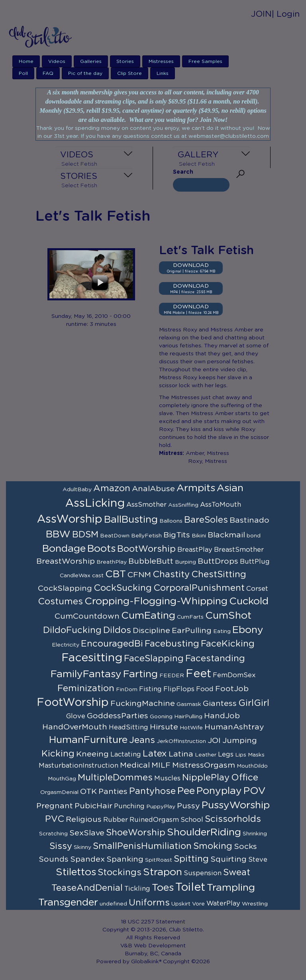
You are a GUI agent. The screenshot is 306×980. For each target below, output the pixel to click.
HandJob (222, 716)
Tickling (137, 889)
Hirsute (164, 727)
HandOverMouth (75, 727)
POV (255, 791)
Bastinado (249, 520)
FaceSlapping (154, 659)
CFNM (139, 575)
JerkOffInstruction (181, 741)
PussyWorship (236, 805)
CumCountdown (87, 616)
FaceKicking (228, 644)
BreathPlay (112, 562)
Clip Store (129, 73)
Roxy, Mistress (208, 461)
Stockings (120, 872)
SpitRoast (159, 860)
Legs (226, 755)
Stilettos (76, 872)
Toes (163, 888)
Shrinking (255, 834)
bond (254, 536)
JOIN (261, 14)
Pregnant (55, 806)
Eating (222, 631)
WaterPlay (223, 904)
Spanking (125, 859)
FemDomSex (234, 675)
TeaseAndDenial (87, 888)
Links (163, 73)
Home (26, 61)
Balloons (171, 521)
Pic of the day (85, 73)
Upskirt (181, 904)
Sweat (237, 872)
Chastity (171, 574)
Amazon (112, 488)
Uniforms (149, 903)
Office (245, 778)
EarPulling (192, 631)
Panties (113, 792)
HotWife (191, 728)
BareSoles (206, 520)
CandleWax (75, 576)
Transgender (68, 903)
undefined (113, 904)
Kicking (58, 754)
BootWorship (146, 549)
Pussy (188, 806)
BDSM (85, 535)
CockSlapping (65, 588)
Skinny (82, 847)
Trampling (231, 888)
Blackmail (226, 535)
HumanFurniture (88, 740)
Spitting (191, 859)
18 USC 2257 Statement (153, 922)
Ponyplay (219, 791)
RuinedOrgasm (154, 820)
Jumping (240, 741)
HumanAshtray (234, 727)
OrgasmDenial (59, 792)
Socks (245, 847)
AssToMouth (221, 505)
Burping (185, 562)
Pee (186, 791)
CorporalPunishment (199, 588)
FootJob (232, 689)
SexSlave (87, 833)
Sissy (61, 846)
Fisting (150, 689)
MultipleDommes (115, 778)
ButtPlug (255, 562)
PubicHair (93, 806)
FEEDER (172, 676)
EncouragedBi (112, 644)
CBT (116, 574)
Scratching (53, 834)
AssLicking (95, 504)
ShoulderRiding (204, 832)
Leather (206, 755)
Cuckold (249, 601)
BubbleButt (151, 561)
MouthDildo (252, 766)
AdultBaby (77, 490)
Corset (257, 589)
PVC (55, 819)
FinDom (127, 690)
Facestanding (215, 659)
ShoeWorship (136, 833)
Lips (241, 755)
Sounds (54, 859)
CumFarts (190, 617)
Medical (135, 765)
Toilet (190, 888)
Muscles (167, 778)
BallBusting (131, 520)
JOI (214, 741)
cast (98, 576)
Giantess (220, 704)
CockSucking (123, 588)
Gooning (161, 717)
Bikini (199, 536)
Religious (84, 819)
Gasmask (189, 704)
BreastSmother (239, 550)
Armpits (196, 488)
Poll (23, 73)
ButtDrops (218, 561)
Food (205, 689)
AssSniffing (183, 505)
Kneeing (92, 754)
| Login (286, 14)
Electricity (66, 645)
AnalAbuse (153, 489)
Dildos (117, 630)
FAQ (48, 73)
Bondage (64, 549)
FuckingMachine (143, 704)
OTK (88, 792)
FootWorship (73, 703)
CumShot (228, 616)
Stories (125, 61)
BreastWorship (66, 561)
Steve (258, 860)
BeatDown (115, 536)
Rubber (116, 820)
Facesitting (92, 658)
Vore (198, 904)
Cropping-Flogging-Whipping (156, 601)
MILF (161, 765)
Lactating (126, 755)
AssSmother (146, 505)
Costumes (60, 602)
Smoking (213, 846)
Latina (181, 754)
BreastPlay (195, 550)
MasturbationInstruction (78, 766)
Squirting (229, 859)
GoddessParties (118, 716)
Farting (140, 674)
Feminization (86, 688)
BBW (58, 534)
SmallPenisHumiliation (142, 846)
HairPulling (188, 717)
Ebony (248, 630)
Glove (76, 716)
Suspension (203, 873)
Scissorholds (233, 819)
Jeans (142, 740)
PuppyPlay (161, 807)
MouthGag (62, 779)
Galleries (91, 61)
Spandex (87, 859)
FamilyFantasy (86, 674)
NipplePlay (206, 778)
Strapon (163, 872)
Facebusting (172, 644)
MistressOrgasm (204, 765)
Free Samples (205, 61)
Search (183, 172)
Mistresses (161, 61)
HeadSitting (128, 727)
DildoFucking (72, 630)
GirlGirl (254, 703)
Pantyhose (152, 791)
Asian (230, 488)
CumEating (148, 616)
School (192, 820)
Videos (57, 61)
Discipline (151, 631)
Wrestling (255, 904)
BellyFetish (146, 536)
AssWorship (70, 519)
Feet (198, 674)
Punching (129, 806)
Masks (256, 755)
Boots (101, 549)
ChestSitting (219, 574)
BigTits (177, 535)
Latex (155, 754)
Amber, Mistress (207, 453)
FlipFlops (179, 689)
